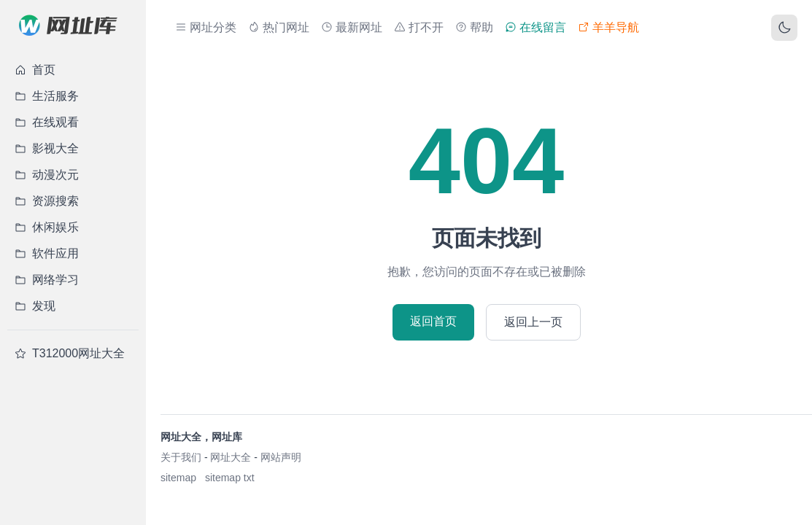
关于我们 (181, 457)
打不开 (419, 27)
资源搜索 (47, 201)
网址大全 (231, 457)
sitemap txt (230, 478)
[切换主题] (784, 28)
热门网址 (279, 27)
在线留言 (535, 27)
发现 (35, 306)
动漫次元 (47, 175)
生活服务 (47, 96)
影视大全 (47, 148)
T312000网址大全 (70, 353)
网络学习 (47, 280)
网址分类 (206, 27)
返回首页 (433, 321)
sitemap (178, 478)
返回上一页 (533, 322)
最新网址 (352, 27)
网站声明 (281, 457)
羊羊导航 (608, 27)
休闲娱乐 (47, 227)
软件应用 (47, 253)
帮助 (474, 27)
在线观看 (47, 122)
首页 (35, 70)
